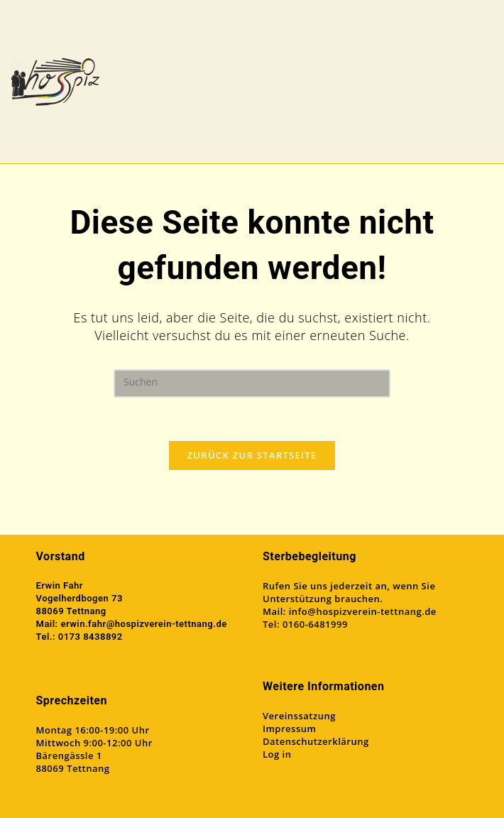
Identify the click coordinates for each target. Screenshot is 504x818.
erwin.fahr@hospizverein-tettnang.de (143, 624)
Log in (277, 754)
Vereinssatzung (299, 716)
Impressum (289, 729)
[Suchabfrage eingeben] (252, 383)
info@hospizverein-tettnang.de (363, 611)
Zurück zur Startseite (252, 455)
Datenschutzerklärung (316, 741)
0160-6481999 (315, 624)
